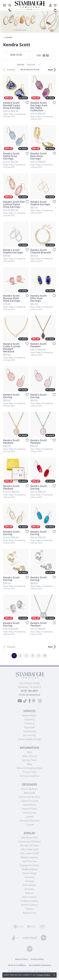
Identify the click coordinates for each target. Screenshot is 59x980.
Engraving (30, 719)
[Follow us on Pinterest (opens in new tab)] (34, 701)
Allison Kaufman (29, 789)
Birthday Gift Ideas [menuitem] (29, 845)
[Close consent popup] (54, 975)
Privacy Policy (29, 772)
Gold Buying (30, 731)
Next (50, 70)
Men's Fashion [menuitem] (29, 897)
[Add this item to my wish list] (26, 103)
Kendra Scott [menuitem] (29, 913)
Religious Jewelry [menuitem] (29, 857)
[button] (10, 5)
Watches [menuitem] (29, 893)
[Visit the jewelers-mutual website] (30, 938)
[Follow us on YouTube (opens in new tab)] (20, 701)
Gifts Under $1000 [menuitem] (30, 853)
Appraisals (29, 727)
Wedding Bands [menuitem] (29, 869)
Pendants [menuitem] (30, 877)
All (45, 656)
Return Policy (22, 959)
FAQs (29, 752)
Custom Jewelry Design (29, 739)
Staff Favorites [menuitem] (30, 861)
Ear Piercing (30, 735)
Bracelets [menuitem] (30, 889)
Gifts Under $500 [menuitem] (29, 849)
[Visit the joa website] (16, 938)
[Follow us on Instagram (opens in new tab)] (40, 701)
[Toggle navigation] (5, 5)
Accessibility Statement (40, 965)
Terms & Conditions (30, 776)
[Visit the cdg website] (44, 938)
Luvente (29, 817)
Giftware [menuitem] (29, 909)
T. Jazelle (29, 825)
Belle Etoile (29, 793)
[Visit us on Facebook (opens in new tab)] (29, 701)
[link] (10, 10)
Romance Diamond (29, 821)
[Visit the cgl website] (30, 949)
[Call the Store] (29, 691)
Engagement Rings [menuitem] (29, 865)
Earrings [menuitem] (29, 881)
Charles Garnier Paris (30, 797)
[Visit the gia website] (19, 927)
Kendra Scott (29, 813)
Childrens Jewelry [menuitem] (29, 901)
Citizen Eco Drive (29, 801)
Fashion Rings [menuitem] (29, 873)
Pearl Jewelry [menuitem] (29, 885)
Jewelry (9, 37)
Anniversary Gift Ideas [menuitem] (29, 842)
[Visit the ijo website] (31, 927)
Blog (30, 764)
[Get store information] (29, 695)
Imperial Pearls (30, 809)
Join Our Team (30, 760)
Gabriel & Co (29, 805)
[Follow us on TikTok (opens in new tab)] (25, 701)
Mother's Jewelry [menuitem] (29, 905)
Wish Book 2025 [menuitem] (29, 838)
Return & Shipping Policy (29, 768)
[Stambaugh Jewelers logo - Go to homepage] (30, 5)
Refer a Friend (29, 756)
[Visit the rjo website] (42, 927)
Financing (29, 723)
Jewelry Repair (29, 715)
